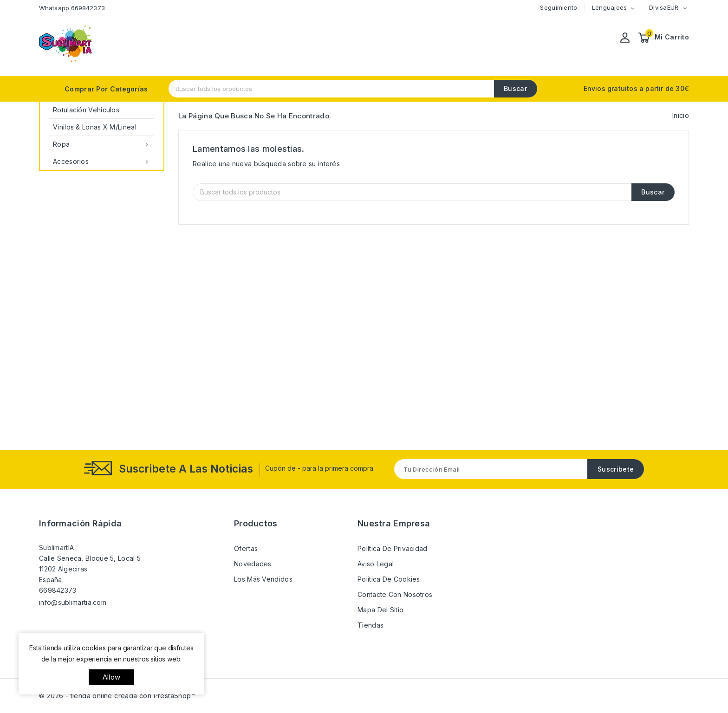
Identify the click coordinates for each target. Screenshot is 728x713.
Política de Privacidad (393, 548)
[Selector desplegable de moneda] (685, 8)
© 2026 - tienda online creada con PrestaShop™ (117, 696)
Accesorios (102, 162)
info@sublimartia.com (73, 602)
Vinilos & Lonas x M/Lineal (95, 127)
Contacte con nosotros (395, 594)
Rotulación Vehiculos (86, 110)
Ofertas (246, 548)
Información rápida (80, 523)
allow (111, 677)
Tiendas (370, 625)
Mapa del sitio (380, 610)
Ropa (102, 144)
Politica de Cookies (389, 579)
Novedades (253, 564)
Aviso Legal (376, 564)
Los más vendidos (263, 579)
